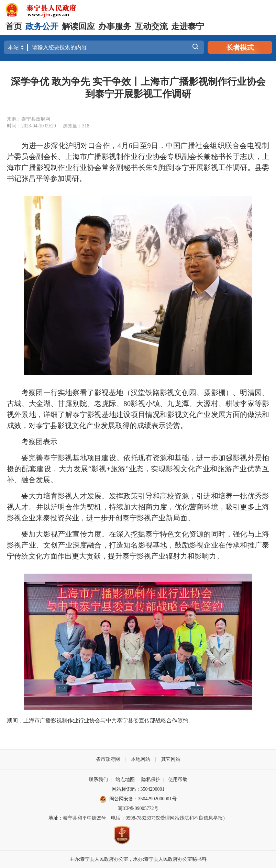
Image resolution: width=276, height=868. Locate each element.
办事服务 (115, 26)
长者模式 (240, 47)
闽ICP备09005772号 (138, 808)
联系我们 (98, 780)
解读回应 (78, 26)
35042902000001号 (157, 799)
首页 (14, 26)
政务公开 (42, 26)
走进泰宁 (188, 26)
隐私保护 (151, 780)
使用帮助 (178, 780)
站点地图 (125, 780)
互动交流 (151, 26)
